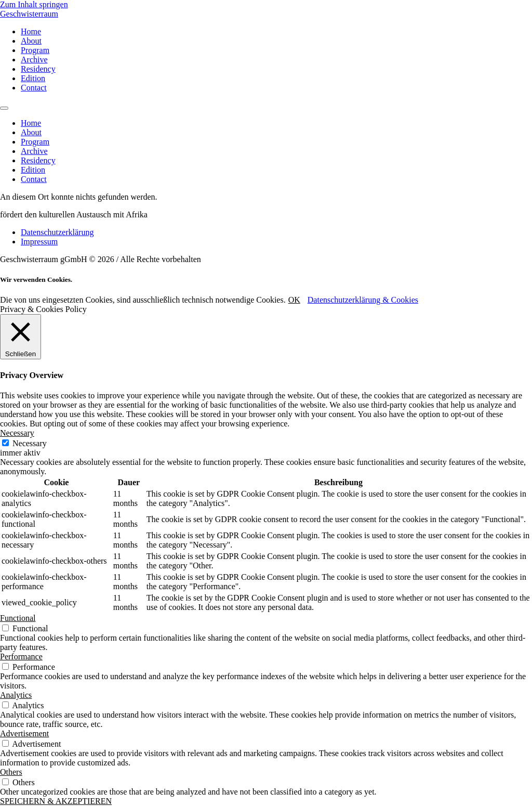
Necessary (30, 443)
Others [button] (11, 772)
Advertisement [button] (24, 733)
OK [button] (294, 300)
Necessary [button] (17, 433)
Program (35, 50)
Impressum (39, 242)
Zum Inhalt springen (34, 4)
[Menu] (4, 108)
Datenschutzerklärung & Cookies (363, 300)
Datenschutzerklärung (57, 232)
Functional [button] (18, 618)
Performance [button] (21, 656)
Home (31, 31)
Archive (34, 60)
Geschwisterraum (29, 14)
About (31, 41)
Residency (38, 69)
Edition (33, 78)
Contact (34, 88)
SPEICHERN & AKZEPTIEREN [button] (56, 801)
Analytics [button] (16, 695)
